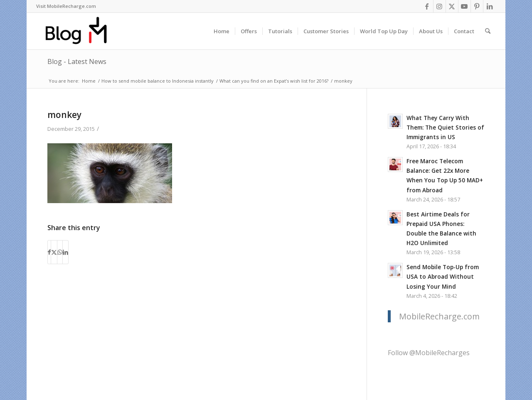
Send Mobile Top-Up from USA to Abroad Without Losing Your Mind (443, 276)
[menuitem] (66, 6)
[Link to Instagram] (440, 6)
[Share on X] (54, 252)
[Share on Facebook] (49, 252)
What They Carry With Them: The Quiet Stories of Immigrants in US (445, 127)
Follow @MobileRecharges (429, 353)
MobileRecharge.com (439, 316)
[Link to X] (452, 6)
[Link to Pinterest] (477, 6)
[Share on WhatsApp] (60, 252)
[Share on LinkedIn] (65, 252)
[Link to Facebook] (427, 6)
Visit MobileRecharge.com (66, 6)
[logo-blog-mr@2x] (81, 31)
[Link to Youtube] (464, 6)
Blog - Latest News (77, 61)
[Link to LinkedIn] (490, 6)
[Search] (488, 31)
